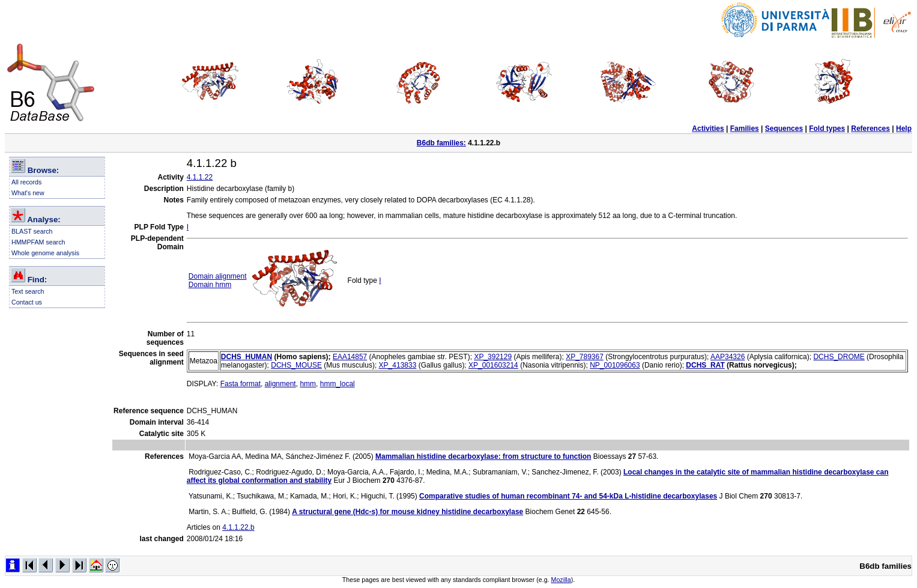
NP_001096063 (615, 365)
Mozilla (561, 580)
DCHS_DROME (839, 357)
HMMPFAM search (38, 242)
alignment (280, 384)
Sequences (784, 129)
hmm (308, 384)
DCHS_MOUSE (296, 365)
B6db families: (441, 143)
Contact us (27, 302)
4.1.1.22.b (238, 527)
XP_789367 (585, 357)
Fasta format (241, 384)
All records (26, 182)
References (870, 129)
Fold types (827, 129)
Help (904, 129)
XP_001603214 (493, 365)
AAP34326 (728, 357)
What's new (28, 193)
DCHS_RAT (705, 365)
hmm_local (337, 384)
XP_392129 (493, 357)
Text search (28, 291)
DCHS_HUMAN (247, 357)
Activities (708, 129)
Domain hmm (210, 285)
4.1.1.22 (200, 177)
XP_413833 (398, 365)
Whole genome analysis (45, 253)
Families (745, 129)
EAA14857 (350, 357)
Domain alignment (218, 276)
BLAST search (32, 231)
